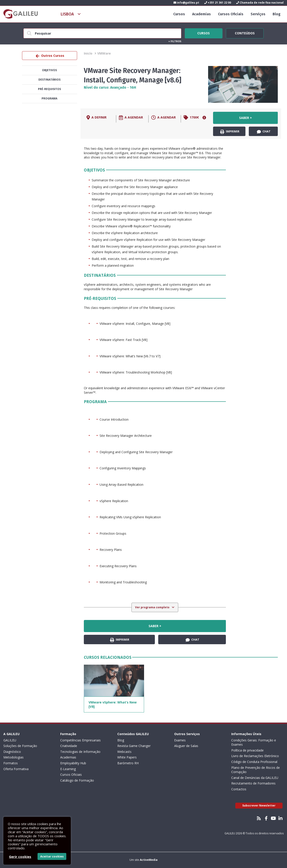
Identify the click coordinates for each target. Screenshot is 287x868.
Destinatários (49, 80)
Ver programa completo (153, 607)
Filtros (175, 41)
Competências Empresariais (80, 740)
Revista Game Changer (134, 746)
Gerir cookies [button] (20, 857)
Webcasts (124, 752)
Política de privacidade (247, 750)
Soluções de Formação (20, 746)
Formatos (11, 763)
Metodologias (13, 757)
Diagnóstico (12, 752)
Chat (264, 132)
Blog (277, 14)
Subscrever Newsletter (259, 805)
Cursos (179, 14)
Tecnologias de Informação (80, 752)
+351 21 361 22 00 (218, 3)
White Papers (127, 757)
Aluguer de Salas (186, 746)
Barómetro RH (128, 763)
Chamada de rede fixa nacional (260, 3)
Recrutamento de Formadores (253, 783)
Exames (180, 740)
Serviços (258, 14)
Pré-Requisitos (49, 89)
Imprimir (230, 132)
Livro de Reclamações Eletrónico (255, 756)
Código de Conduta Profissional (254, 762)
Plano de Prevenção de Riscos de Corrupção (256, 770)
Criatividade (69, 746)
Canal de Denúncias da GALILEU (255, 778)
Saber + (246, 118)
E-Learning (68, 769)
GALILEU (10, 740)
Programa (49, 98)
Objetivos (49, 70)
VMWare (104, 53)
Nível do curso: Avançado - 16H (110, 87)
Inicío (88, 53)
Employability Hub (73, 763)
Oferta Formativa (16, 769)
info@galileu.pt (186, 3)
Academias (201, 14)
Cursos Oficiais (231, 14)
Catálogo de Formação (77, 780)
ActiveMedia (149, 860)
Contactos (239, 789)
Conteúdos (245, 33)
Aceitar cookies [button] (52, 856)
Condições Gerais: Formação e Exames (254, 742)
